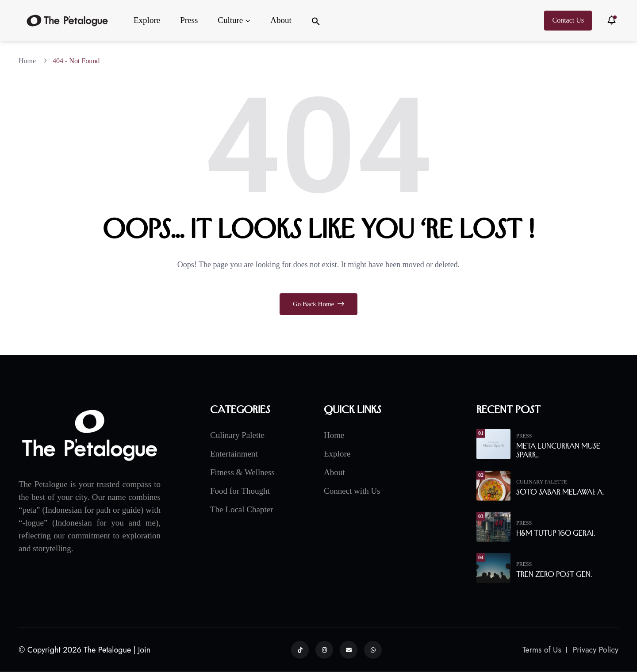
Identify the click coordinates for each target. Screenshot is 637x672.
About (281, 20)
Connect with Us (352, 490)
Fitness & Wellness (242, 472)
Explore (147, 20)
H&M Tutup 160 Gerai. (556, 533)
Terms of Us (542, 650)
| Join (142, 650)
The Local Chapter (242, 509)
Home (29, 61)
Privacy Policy (596, 650)
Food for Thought (240, 490)
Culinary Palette (237, 435)
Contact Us (568, 20)
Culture (230, 20)
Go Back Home (318, 304)
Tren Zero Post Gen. (554, 574)
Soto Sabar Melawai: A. (560, 492)
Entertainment (234, 453)
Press (189, 20)
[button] (316, 21)
